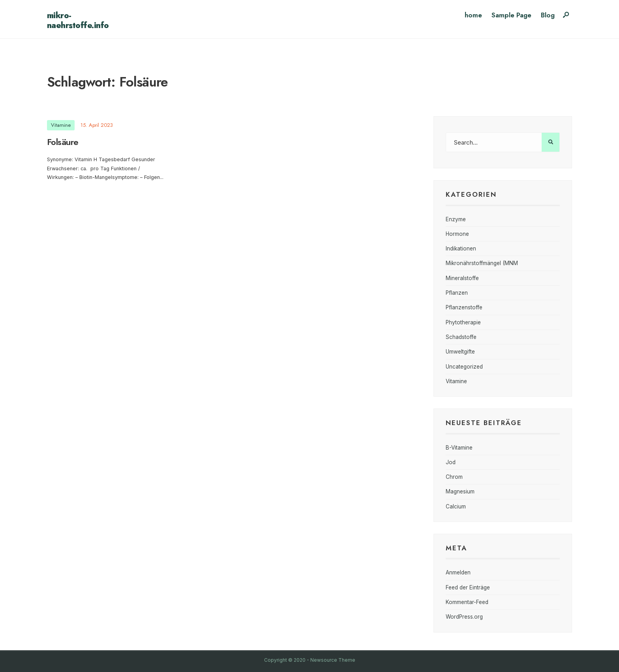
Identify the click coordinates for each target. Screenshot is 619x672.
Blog (548, 15)
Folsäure (63, 142)
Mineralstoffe (462, 278)
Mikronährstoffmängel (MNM (482, 263)
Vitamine (61, 125)
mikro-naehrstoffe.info (78, 20)
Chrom (454, 477)
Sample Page (511, 15)
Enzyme (456, 219)
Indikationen (461, 248)
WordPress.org (464, 617)
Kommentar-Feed (467, 602)
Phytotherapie (463, 322)
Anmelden (458, 572)
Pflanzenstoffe (464, 307)
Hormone (457, 234)
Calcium (456, 506)
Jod (451, 462)
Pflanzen (457, 293)
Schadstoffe (461, 337)
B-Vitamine (459, 448)
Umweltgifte (460, 352)
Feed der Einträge (468, 587)
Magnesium (460, 491)
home (473, 15)
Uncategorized (464, 367)
